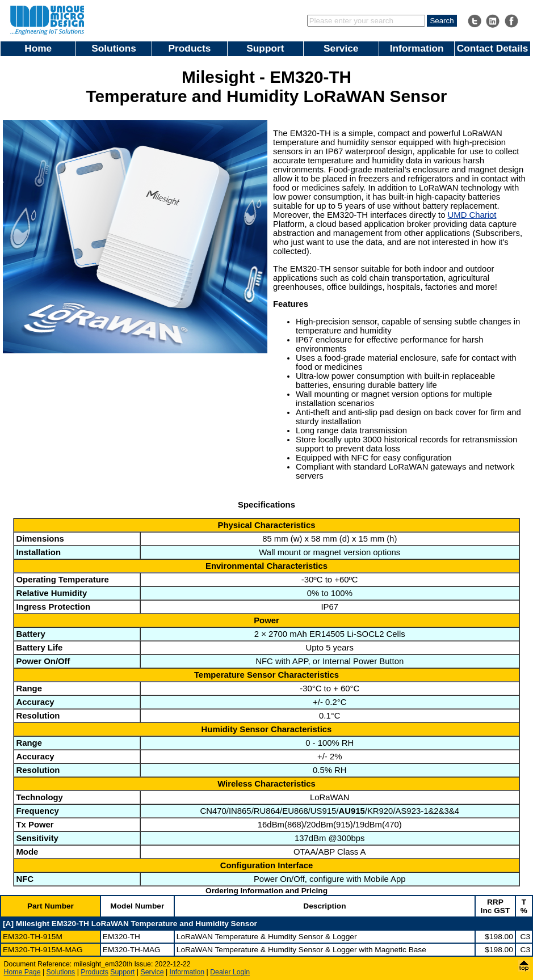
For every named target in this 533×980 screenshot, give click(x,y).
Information (417, 48)
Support (265, 48)
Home (38, 48)
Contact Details (493, 48)
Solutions (114, 48)
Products (190, 48)
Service (341, 48)
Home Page (22, 972)
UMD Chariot (472, 215)
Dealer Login (230, 972)
